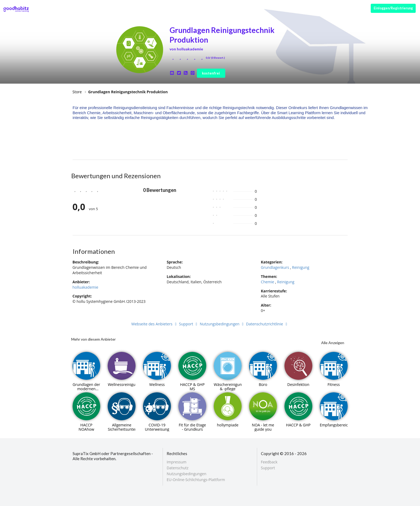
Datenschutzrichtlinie (267, 324)
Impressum (177, 462)
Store (77, 92)
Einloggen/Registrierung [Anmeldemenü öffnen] (393, 8)
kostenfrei (211, 73)
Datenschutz (177, 468)
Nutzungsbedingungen (222, 324)
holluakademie (85, 287)
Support (189, 324)
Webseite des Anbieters (155, 324)
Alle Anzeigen (333, 343)
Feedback (269, 462)
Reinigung (301, 267)
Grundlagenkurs (275, 267)
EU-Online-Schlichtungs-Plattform (196, 479)
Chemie (268, 282)
